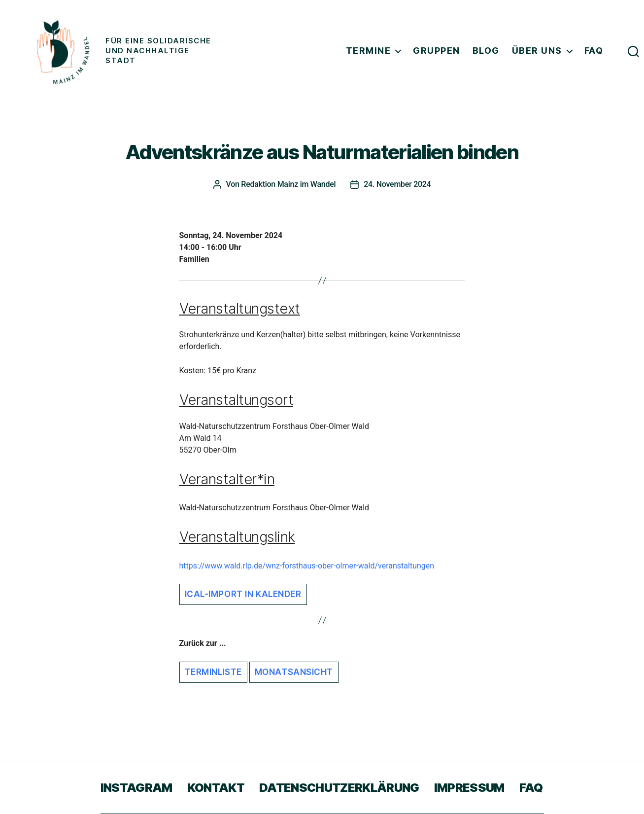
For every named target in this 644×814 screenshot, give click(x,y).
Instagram (136, 788)
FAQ (594, 51)
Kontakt (216, 788)
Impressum (469, 788)
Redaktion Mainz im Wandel (288, 184)
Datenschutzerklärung (339, 788)
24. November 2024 (397, 184)
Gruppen (437, 51)
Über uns (537, 51)
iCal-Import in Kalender (243, 594)
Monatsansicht (294, 672)
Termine (369, 51)
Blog (486, 51)
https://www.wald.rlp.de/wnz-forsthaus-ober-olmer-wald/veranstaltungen (307, 566)
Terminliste (213, 672)
